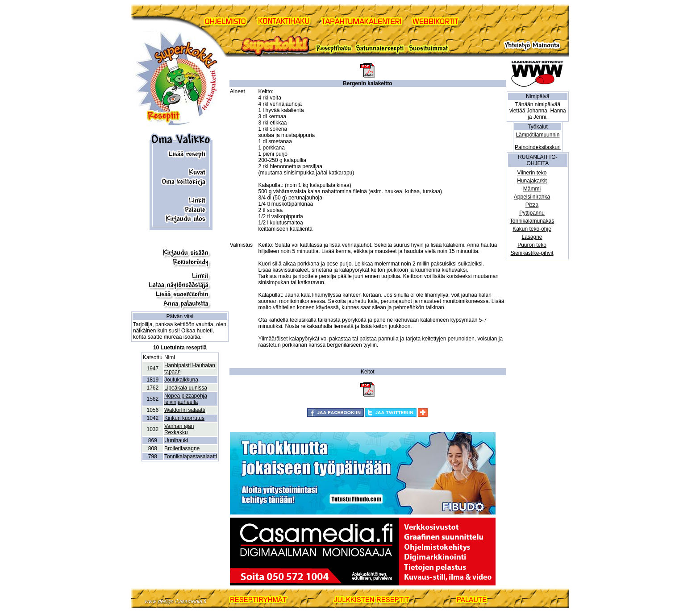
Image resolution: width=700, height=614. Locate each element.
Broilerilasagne (182, 448)
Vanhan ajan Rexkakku (179, 429)
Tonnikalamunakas (532, 221)
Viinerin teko (532, 173)
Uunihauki (176, 440)
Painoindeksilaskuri (538, 147)
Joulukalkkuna (181, 380)
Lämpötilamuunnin (537, 135)
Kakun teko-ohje (532, 229)
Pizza (532, 205)
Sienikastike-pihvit (532, 253)
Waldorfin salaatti (185, 410)
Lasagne (532, 237)
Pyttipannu (532, 213)
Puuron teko (532, 245)
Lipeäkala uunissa (186, 388)
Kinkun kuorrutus (184, 418)
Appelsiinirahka (532, 197)
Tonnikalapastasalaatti (191, 456)
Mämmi (532, 189)
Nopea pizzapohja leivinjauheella (186, 399)
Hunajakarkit (532, 181)
